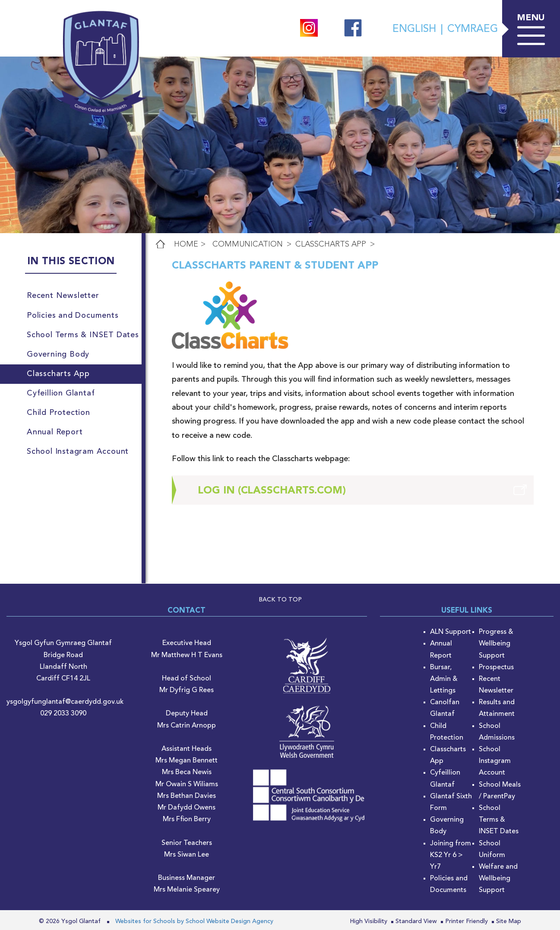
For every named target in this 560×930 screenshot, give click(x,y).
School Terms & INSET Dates (499, 820)
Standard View (416, 921)
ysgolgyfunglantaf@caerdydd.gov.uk (65, 702)
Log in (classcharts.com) (272, 491)
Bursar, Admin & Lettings (444, 679)
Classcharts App (331, 244)
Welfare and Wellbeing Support (498, 879)
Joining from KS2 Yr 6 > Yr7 (451, 855)
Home (186, 244)
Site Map (509, 921)
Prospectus (496, 667)
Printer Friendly (467, 921)
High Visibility (369, 921)
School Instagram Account (495, 761)
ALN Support (451, 632)
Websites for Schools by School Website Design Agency (194, 921)
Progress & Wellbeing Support (496, 644)
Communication (248, 244)
